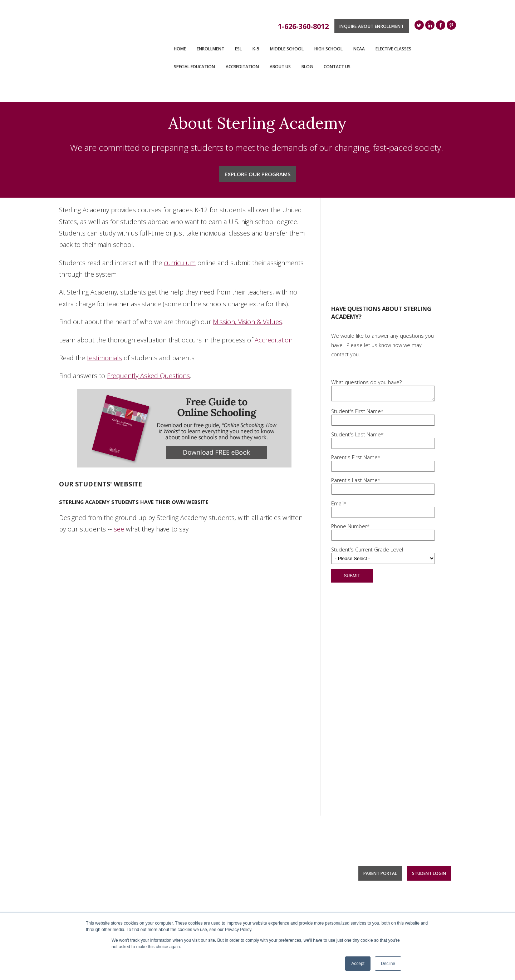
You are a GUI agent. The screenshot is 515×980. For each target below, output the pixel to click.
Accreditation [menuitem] (242, 67)
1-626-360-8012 (303, 26)
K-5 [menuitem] (256, 49)
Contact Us (76, 791)
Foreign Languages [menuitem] (387, 801)
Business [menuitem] (376, 858)
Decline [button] (388, 964)
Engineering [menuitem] (379, 839)
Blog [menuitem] (307, 67)
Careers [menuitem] (273, 837)
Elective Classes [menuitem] (393, 49)
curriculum (180, 241)
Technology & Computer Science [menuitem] (387, 825)
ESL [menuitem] (238, 49)
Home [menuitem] (180, 49)
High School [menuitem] (328, 49)
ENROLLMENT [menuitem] (210, 49)
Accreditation (274, 318)
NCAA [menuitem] (359, 49)
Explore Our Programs (257, 152)
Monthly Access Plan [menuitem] (186, 801)
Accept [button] (358, 964)
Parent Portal (380, 767)
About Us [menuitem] (280, 67)
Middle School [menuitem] (287, 49)
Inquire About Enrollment (372, 26)
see (119, 507)
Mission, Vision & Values (247, 300)
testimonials (104, 336)
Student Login (429, 767)
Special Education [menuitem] (194, 67)
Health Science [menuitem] (382, 848)
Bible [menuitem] (370, 868)
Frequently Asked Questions (148, 354)
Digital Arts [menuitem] (377, 811)
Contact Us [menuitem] (337, 67)
